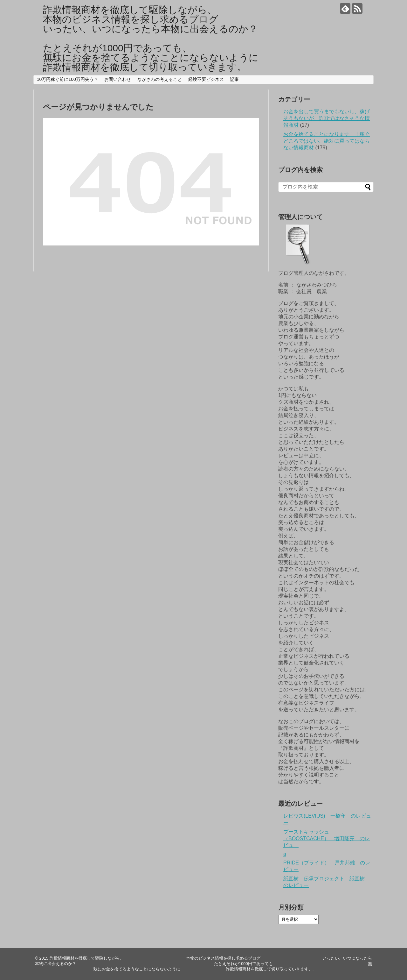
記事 (234, 79)
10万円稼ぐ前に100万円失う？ (68, 79)
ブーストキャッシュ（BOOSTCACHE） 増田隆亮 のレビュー (327, 838)
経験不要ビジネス (206, 79)
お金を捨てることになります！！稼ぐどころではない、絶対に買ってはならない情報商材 (327, 141)
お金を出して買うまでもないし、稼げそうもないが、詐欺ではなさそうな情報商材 (327, 118)
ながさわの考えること (160, 79)
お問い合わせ (118, 79)
